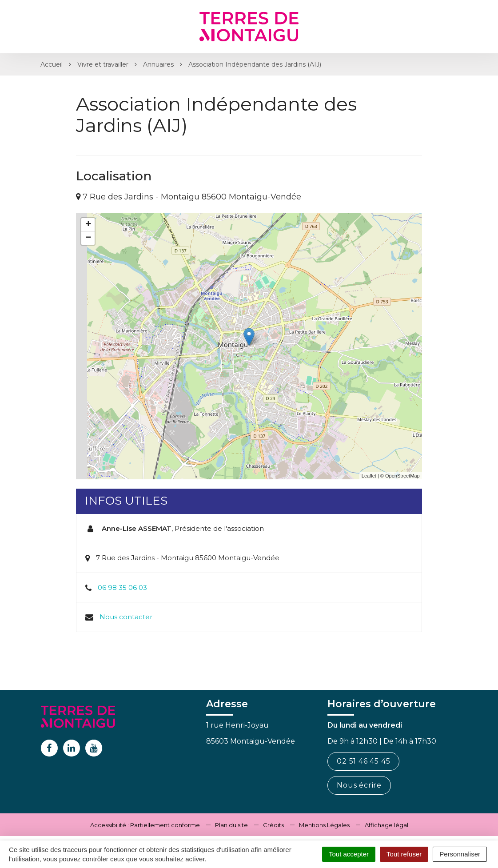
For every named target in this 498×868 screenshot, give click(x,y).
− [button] (88, 238)
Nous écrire (359, 785)
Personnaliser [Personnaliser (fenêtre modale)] (460, 854)
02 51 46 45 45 (363, 761)
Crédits (273, 825)
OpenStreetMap (402, 476)
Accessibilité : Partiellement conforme (145, 825)
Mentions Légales (324, 825)
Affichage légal (386, 825)
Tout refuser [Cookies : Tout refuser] (404, 854)
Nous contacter (126, 617)
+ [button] (88, 225)
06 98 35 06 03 (122, 587)
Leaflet (369, 476)
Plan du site (231, 825)
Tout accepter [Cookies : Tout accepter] (349, 854)
